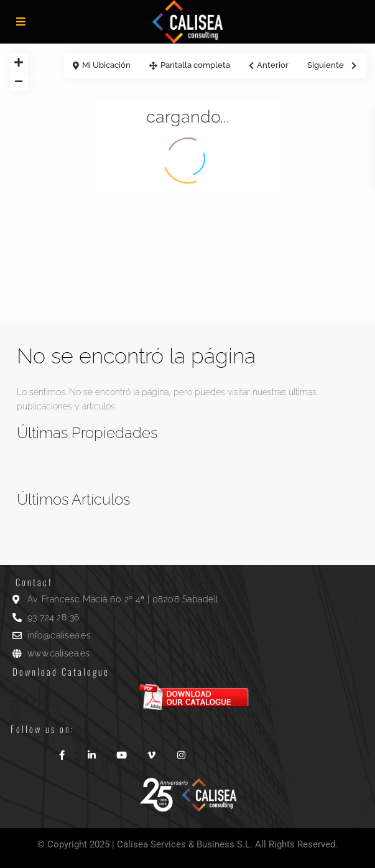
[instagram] (181, 751)
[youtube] (121, 751)
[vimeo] (151, 751)
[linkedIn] (91, 751)
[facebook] (62, 751)
